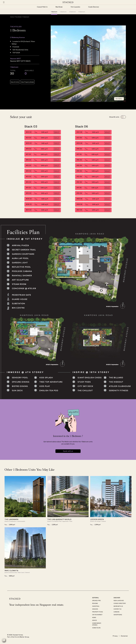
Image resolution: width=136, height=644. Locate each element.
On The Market (97, 615)
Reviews (95, 603)
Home (12, 17)
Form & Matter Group (22, 637)
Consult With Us (42, 7)
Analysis (95, 609)
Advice (95, 620)
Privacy (115, 636)
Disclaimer (124, 636)
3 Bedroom (73, 12)
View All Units (15, 82)
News (94, 617)
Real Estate (59, 7)
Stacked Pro (96, 600)
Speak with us (68, 451)
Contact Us (117, 609)
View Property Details (27, 82)
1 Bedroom (54, 12)
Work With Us (118, 606)
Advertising (118, 615)
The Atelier (18, 17)
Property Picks (97, 612)
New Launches (75, 7)
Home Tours (96, 628)
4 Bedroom (82, 12)
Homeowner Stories (97, 624)
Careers (116, 612)
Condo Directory (94, 7)
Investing (96, 606)
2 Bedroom (63, 12)
